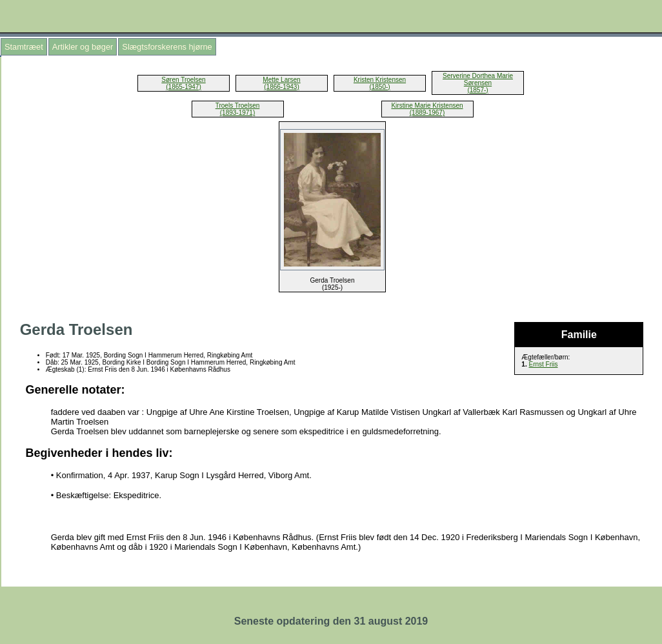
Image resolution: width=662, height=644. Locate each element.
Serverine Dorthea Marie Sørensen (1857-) (478, 83)
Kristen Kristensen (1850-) (380, 83)
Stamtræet (24, 47)
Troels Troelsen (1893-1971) (238, 109)
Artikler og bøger (83, 47)
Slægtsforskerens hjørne (167, 47)
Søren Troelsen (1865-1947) (183, 83)
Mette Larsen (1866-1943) (281, 83)
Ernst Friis (543, 364)
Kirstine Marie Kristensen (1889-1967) (427, 109)
